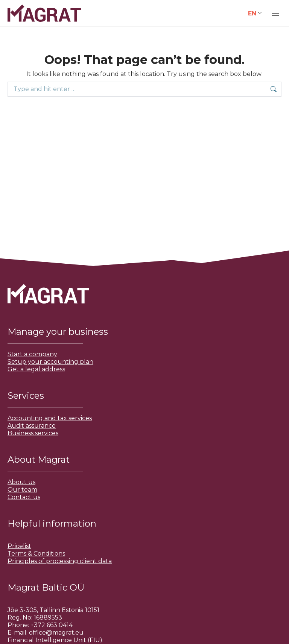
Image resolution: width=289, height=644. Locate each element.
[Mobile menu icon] (275, 13)
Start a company (32, 354)
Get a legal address (36, 369)
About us (21, 482)
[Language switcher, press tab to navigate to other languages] (255, 13)
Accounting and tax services (50, 418)
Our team (22, 490)
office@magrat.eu (56, 633)
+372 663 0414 (52, 625)
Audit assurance (32, 426)
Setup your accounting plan (50, 362)
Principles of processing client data (60, 561)
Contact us (24, 497)
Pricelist (19, 546)
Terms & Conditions (36, 554)
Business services (33, 433)
